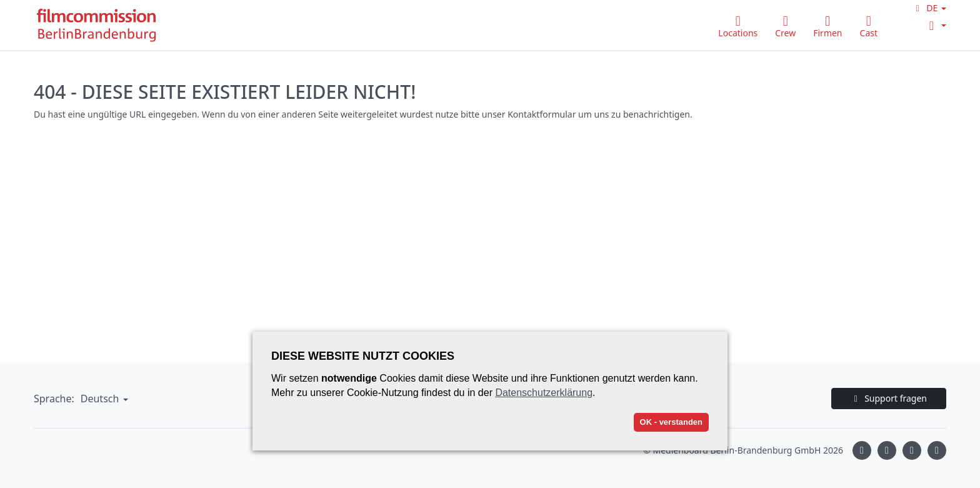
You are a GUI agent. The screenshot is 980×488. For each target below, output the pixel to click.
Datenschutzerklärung (544, 393)
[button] (929, 8)
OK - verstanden (671, 422)
